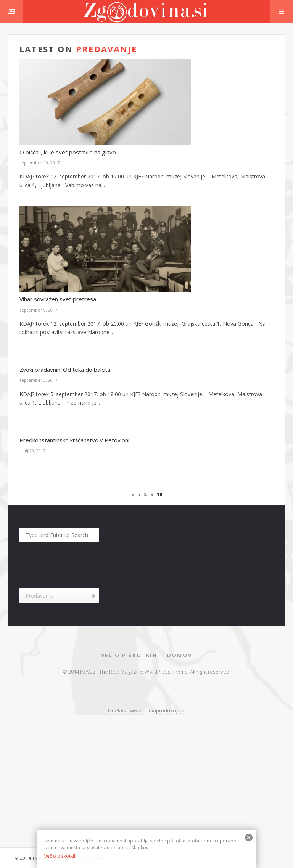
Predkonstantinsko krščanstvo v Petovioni (74, 440)
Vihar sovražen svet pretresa (58, 299)
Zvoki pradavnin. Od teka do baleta (65, 370)
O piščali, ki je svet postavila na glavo (68, 152)
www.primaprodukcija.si (158, 710)
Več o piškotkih (129, 655)
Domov (180, 655)
